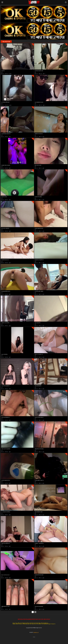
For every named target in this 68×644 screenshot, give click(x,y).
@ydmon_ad (36, 632)
